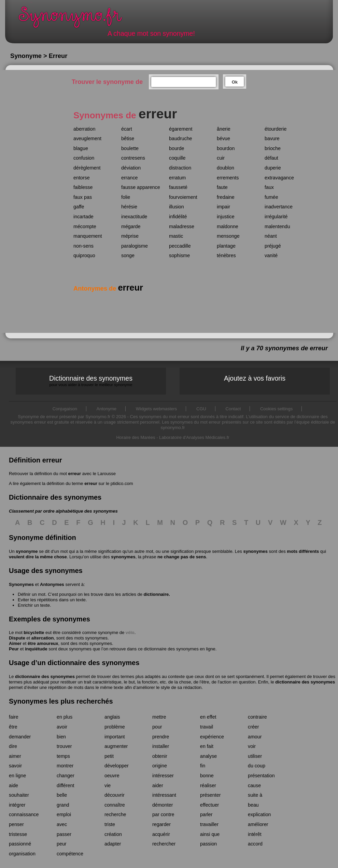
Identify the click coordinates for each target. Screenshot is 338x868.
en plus (65, 717)
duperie (273, 168)
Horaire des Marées (136, 437)
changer (66, 776)
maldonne (228, 226)
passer (64, 834)
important (115, 737)
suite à (255, 795)
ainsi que (210, 834)
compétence (70, 854)
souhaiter (19, 795)
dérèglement (87, 168)
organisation (22, 854)
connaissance (24, 814)
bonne (207, 776)
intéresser (163, 776)
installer (161, 746)
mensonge (228, 236)
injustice (226, 217)
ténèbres (226, 255)
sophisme (179, 255)
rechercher (164, 844)
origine (160, 766)
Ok (235, 82)
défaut (271, 158)
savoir (15, 766)
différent (65, 785)
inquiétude (36, 649)
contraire (257, 717)
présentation (261, 776)
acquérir (161, 834)
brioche (273, 148)
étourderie (276, 129)
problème (115, 727)
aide (13, 785)
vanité (271, 255)
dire (13, 746)
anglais (112, 717)
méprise (130, 236)
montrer (65, 766)
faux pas (83, 197)
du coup (257, 766)
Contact (233, 409)
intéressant (164, 795)
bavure (272, 138)
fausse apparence (141, 187)
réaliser (208, 785)
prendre (161, 737)
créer (253, 727)
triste (110, 824)
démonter (163, 805)
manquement (88, 236)
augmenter (116, 746)
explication (259, 814)
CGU (201, 409)
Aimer (15, 643)
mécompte (85, 226)
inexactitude (134, 217)
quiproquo (84, 255)
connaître (115, 805)
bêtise (128, 138)
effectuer (209, 805)
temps (63, 756)
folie (126, 197)
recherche (115, 814)
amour (255, 737)
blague (81, 148)
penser (16, 824)
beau (253, 805)
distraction (180, 168)
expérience (212, 737)
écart (127, 129)
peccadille (180, 246)
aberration (84, 129)
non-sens (83, 246)
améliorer (258, 824)
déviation (131, 168)
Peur (14, 649)
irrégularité (276, 217)
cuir (221, 158)
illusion (177, 207)
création (113, 834)
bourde (177, 148)
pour (157, 727)
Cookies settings (276, 409)
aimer (15, 756)
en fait (207, 746)
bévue (223, 138)
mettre (159, 717)
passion (208, 844)
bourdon (226, 148)
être (13, 727)
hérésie (129, 207)
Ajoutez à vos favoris (255, 378)
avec (62, 824)
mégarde (131, 226)
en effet (208, 717)
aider (158, 785)
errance (129, 178)
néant (271, 236)
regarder (161, 824)
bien (61, 737)
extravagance (279, 178)
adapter (113, 844)
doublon (226, 168)
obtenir (160, 756)
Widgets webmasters (157, 409)
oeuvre (112, 776)
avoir (62, 727)
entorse (82, 178)
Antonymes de (108, 289)
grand (63, 805)
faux (269, 187)
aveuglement (87, 138)
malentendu (277, 226)
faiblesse (83, 187)
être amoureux (43, 643)
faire (14, 717)
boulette (130, 148)
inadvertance (279, 207)
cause (254, 785)
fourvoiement (183, 197)
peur (62, 844)
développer (117, 766)
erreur (74, 474)
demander (20, 737)
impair (223, 207)
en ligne (17, 776)
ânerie (224, 129)
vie (108, 785)
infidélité (178, 217)
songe (128, 255)
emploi (64, 814)
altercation (43, 638)
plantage (226, 246)
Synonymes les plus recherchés (61, 701)
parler (206, 814)
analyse (208, 756)
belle (62, 795)
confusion (84, 158)
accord (255, 844)
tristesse (18, 834)
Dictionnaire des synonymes (91, 381)
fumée (271, 197)
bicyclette (34, 632)
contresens (133, 158)
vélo (130, 632)
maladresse (182, 226)
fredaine (226, 197)
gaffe (79, 207)
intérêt (255, 834)
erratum (177, 178)
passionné (20, 844)
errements (228, 178)
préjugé (273, 246)
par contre (163, 814)
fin (203, 766)
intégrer (17, 805)
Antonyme (107, 409)
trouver (64, 746)
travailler (209, 824)
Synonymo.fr (75, 19)
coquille (177, 158)
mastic (176, 236)
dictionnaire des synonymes (45, 676)
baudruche (181, 138)
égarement (181, 129)
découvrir (115, 795)
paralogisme (135, 246)
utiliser (255, 756)
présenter (210, 795)
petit (109, 756)
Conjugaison (65, 409)
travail (207, 727)
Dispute (17, 638)
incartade (83, 217)
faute (222, 187)
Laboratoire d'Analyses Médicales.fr (194, 437)
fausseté (178, 187)
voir (252, 746)
